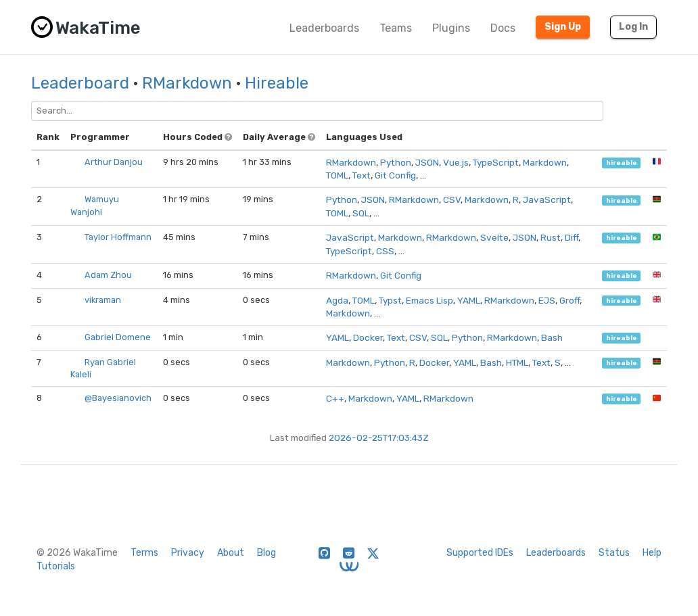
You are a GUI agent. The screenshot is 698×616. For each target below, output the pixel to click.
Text (362, 175)
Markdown (545, 162)
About (231, 553)
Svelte (494, 237)
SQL (361, 213)
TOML (337, 175)
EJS (547, 300)
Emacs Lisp (429, 300)
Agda (337, 300)
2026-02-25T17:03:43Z (379, 437)
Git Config (395, 175)
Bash (552, 337)
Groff (569, 300)
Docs (503, 28)
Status (614, 553)
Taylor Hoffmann (118, 237)
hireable (622, 163)
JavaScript (547, 199)
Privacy (188, 553)
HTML (517, 362)
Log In (633, 27)
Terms (144, 553)
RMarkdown (187, 83)
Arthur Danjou (114, 162)
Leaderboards (324, 28)
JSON (427, 162)
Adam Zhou (108, 275)
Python (396, 162)
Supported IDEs (480, 553)
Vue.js (456, 162)
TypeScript (496, 162)
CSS (385, 251)
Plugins (451, 28)
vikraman (103, 300)
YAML (469, 300)
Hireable (277, 83)
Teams (396, 28)
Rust (551, 237)
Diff (572, 237)
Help (652, 553)
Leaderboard (80, 83)
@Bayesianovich (118, 398)
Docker (368, 337)
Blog (266, 553)
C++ (335, 398)
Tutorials (56, 566)
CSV (452, 199)
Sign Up (563, 27)
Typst (390, 300)
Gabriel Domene (118, 337)
